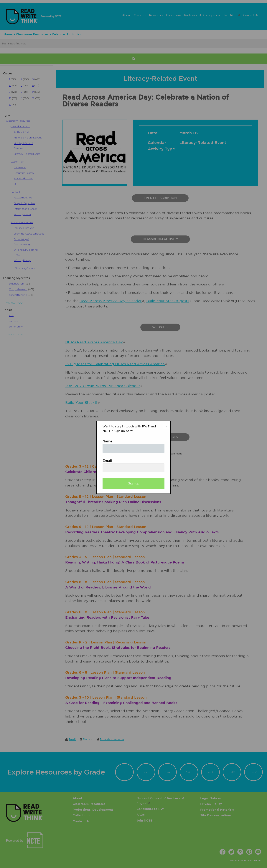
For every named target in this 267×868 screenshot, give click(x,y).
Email (107, 461)
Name (107, 441)
